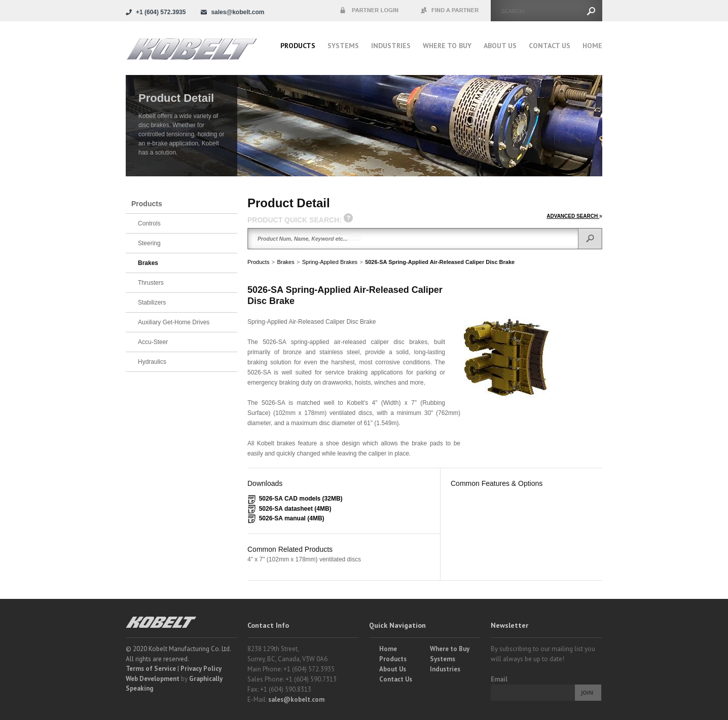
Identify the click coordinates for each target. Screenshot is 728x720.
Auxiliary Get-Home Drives (174, 322)
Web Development (153, 679)
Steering (149, 243)
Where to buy (447, 46)
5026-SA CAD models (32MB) (301, 499)
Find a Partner (450, 11)
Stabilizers (152, 302)
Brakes (285, 262)
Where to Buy (450, 649)
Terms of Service (151, 669)
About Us (500, 46)
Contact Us (550, 46)
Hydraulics (152, 362)
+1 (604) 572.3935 (161, 12)
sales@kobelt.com (296, 699)
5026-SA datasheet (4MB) (295, 509)
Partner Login (369, 11)
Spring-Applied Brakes (330, 262)
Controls (149, 223)
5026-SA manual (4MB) (292, 518)
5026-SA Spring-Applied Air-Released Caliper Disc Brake (440, 262)
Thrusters (151, 283)
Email (499, 679)
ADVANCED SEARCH (574, 216)
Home (592, 46)
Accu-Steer (153, 342)
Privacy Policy (201, 669)
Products (298, 46)
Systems (343, 46)
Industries (391, 46)
